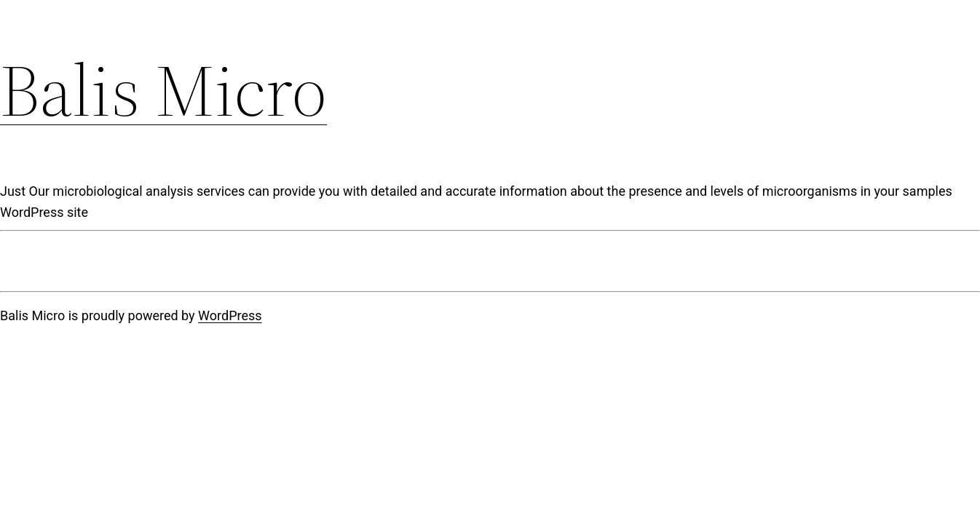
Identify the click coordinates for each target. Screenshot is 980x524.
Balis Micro (163, 90)
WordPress (230, 315)
